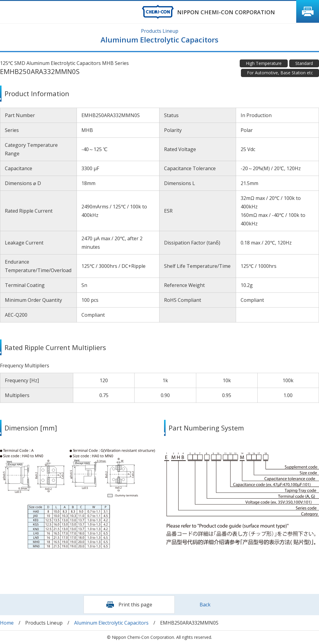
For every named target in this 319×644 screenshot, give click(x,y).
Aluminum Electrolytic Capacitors (111, 623)
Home (7, 623)
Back (205, 605)
